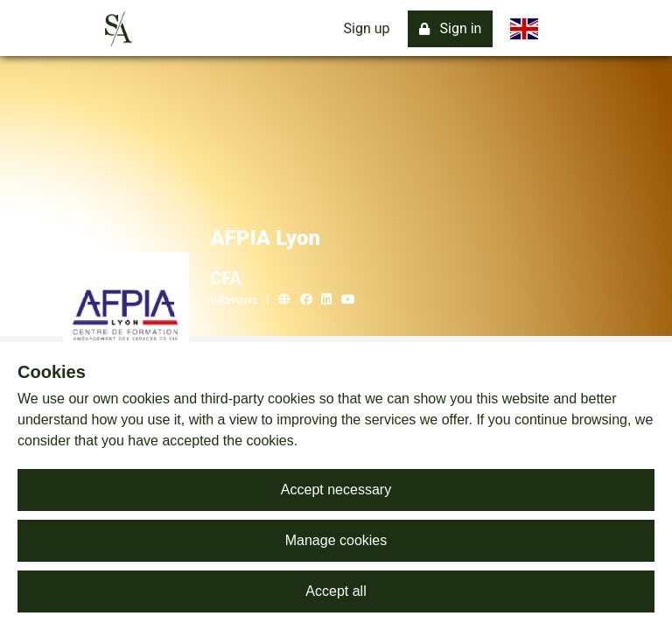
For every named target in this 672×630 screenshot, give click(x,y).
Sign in (451, 28)
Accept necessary (336, 490)
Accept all (336, 591)
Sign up (367, 28)
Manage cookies (336, 540)
